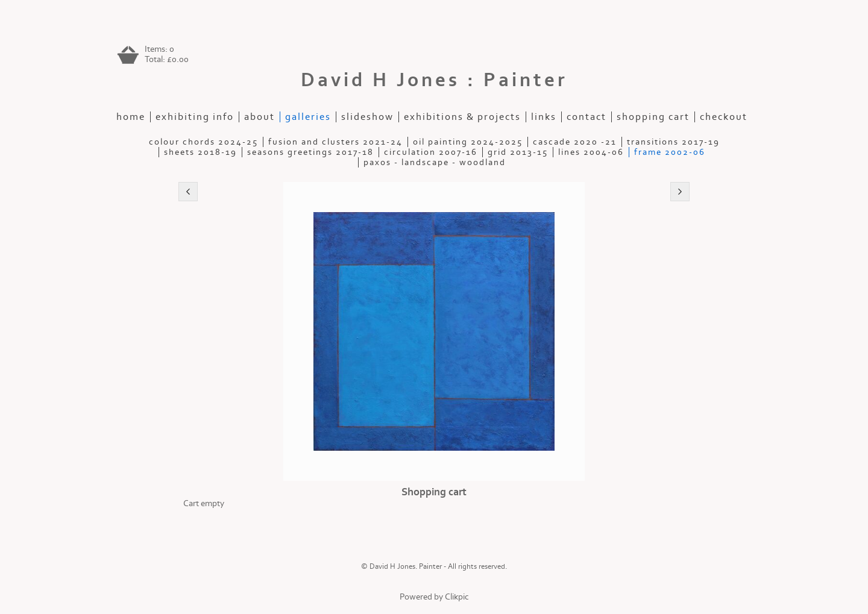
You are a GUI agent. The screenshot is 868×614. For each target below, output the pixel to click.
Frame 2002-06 (670, 152)
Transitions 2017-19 (673, 142)
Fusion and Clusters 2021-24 (335, 142)
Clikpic (457, 597)
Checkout (724, 117)
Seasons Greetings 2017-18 (310, 152)
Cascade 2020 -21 (575, 142)
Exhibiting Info (195, 117)
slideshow (367, 117)
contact (587, 117)
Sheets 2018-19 (200, 152)
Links (544, 117)
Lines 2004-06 (591, 152)
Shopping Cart (653, 117)
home (131, 117)
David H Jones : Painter (434, 80)
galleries (308, 117)
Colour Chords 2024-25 (203, 142)
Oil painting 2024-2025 (468, 142)
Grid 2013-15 (518, 152)
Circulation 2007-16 (431, 152)
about (259, 117)
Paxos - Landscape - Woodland (435, 162)
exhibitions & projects (462, 117)
